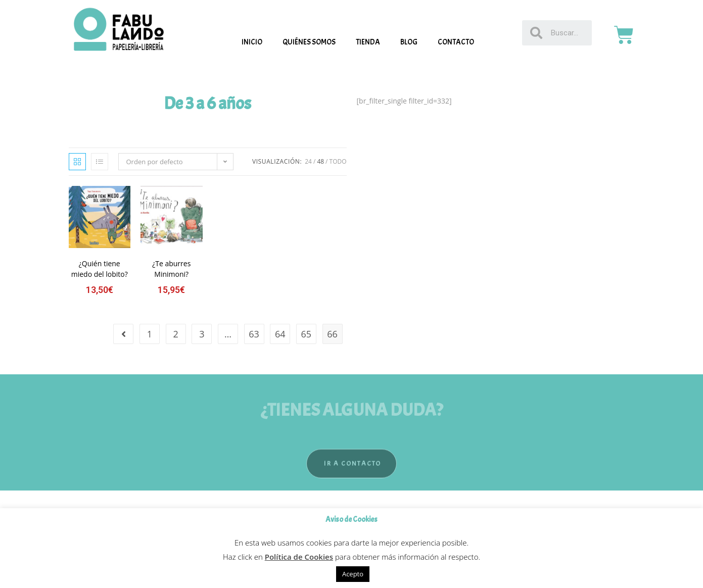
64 (280, 334)
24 (308, 161)
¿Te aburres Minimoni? (171, 269)
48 (320, 161)
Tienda (368, 42)
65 (307, 334)
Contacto (456, 42)
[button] (351, 474)
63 (254, 334)
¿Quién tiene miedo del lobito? (100, 269)
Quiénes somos (309, 42)
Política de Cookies (299, 557)
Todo (338, 161)
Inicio (252, 42)
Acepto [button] (353, 574)
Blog (409, 42)
